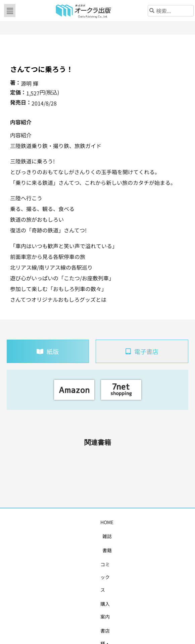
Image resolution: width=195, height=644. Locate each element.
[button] (10, 11)
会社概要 (174, 522)
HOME (18, 522)
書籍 (51, 522)
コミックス (74, 522)
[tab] (48, 351)
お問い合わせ (98, 536)
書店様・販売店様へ (137, 522)
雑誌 (36, 522)
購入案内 (101, 522)
